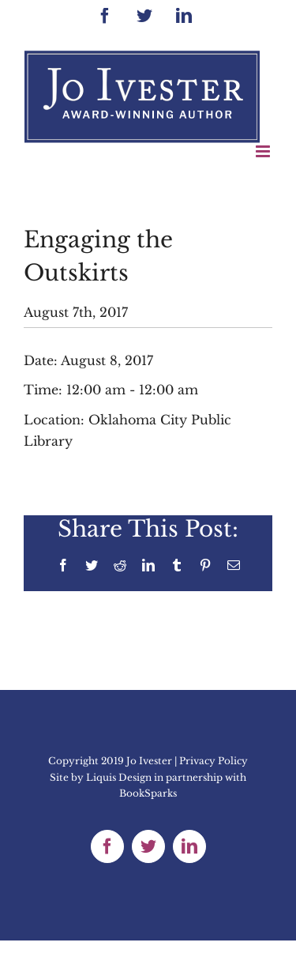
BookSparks (148, 793)
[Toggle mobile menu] (264, 151)
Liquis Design (119, 777)
